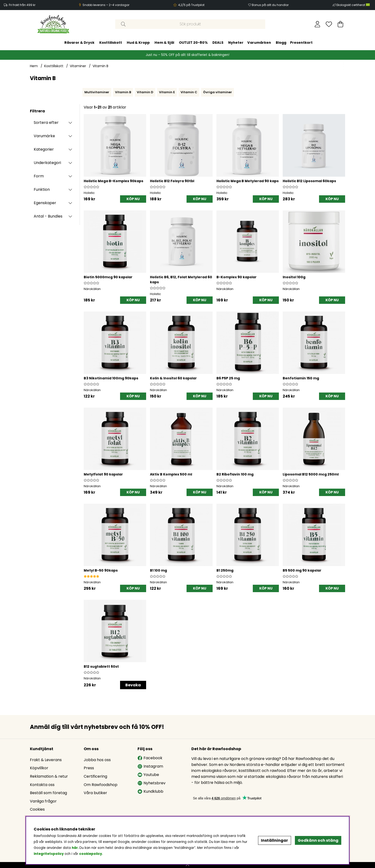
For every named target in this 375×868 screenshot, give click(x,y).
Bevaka (133, 685)
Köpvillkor (39, 768)
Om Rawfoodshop (101, 785)
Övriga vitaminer (218, 92)
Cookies (37, 809)
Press (89, 768)
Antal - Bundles (48, 216)
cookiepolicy (91, 854)
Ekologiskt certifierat (353, 5)
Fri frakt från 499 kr (22, 5)
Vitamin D (145, 92)
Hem (34, 66)
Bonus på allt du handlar (270, 5)
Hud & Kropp (138, 43)
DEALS (218, 43)
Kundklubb (150, 791)
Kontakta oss (42, 785)
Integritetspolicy (49, 854)
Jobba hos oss (97, 760)
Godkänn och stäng (318, 840)
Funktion (42, 189)
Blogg (281, 43)
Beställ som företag (48, 793)
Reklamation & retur (49, 776)
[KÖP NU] (133, 199)
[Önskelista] (329, 24)
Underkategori (47, 163)
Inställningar (274, 840)
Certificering (95, 776)
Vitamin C (189, 92)
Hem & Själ (164, 43)
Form (39, 176)
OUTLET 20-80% (193, 43)
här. (76, 848)
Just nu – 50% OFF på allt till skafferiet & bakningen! (187, 55)
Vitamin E (167, 92)
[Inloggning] (317, 24)
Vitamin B (100, 66)
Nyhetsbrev (152, 783)
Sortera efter (46, 123)
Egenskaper (45, 203)
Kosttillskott (111, 43)
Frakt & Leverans (46, 760)
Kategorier (44, 149)
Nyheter (236, 43)
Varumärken (259, 43)
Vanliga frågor (43, 801)
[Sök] (190, 24)
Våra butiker (95, 793)
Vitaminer (78, 66)
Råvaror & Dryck (79, 43)
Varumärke (44, 136)
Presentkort (301, 43)
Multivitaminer (97, 92)
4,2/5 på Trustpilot (191, 5)
